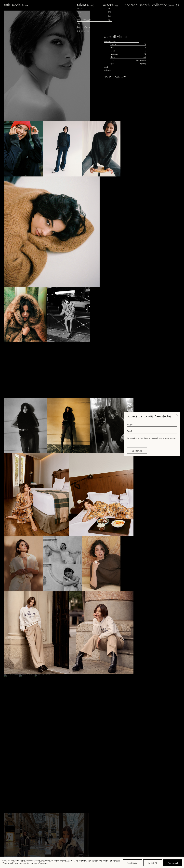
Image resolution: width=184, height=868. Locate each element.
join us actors (83, 31)
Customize (132, 863)
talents (85, 5)
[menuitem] (177, 5)
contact (131, 5)
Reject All (153, 863)
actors (111, 5)
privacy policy (169, 438)
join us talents (83, 27)
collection (163, 5)
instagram (108, 70)
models (21, 5)
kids (95, 16)
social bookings (95, 20)
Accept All (173, 863)
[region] (92, 863)
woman (95, 9)
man (95, 12)
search (145, 5)
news (79, 23)
